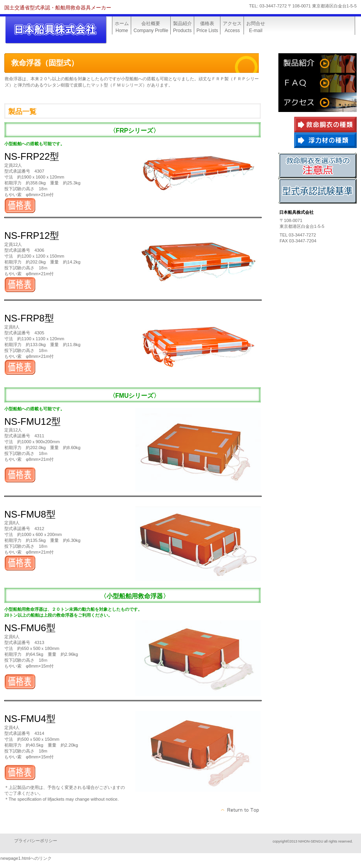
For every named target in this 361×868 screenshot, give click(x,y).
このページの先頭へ (240, 810)
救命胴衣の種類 (325, 125)
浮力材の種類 (325, 140)
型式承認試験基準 (318, 191)
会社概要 (318, 63)
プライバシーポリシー (36, 841)
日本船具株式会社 (63, 30)
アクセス (318, 102)
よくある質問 (318, 83)
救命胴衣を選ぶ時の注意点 (318, 165)
